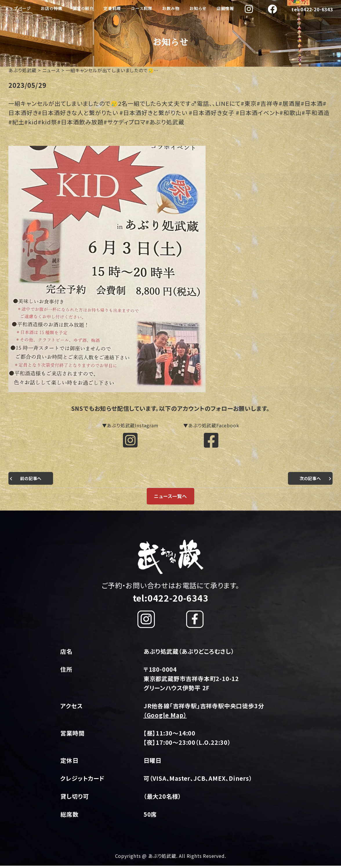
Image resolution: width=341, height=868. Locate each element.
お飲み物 (171, 9)
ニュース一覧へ (170, 498)
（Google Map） (165, 717)
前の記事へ (32, 480)
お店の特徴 (51, 9)
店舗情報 (225, 9)
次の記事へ (309, 480)
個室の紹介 (83, 9)
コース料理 (142, 9)
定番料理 (112, 9)
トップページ (18, 9)
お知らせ (198, 9)
